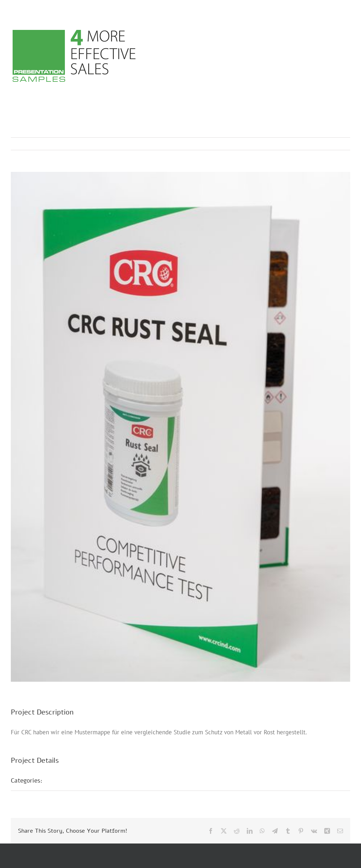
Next (338, 144)
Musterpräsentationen (81, 780)
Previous (313, 144)
